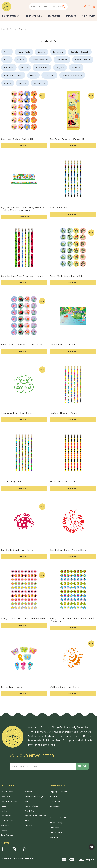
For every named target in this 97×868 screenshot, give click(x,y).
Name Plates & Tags (13, 75)
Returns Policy (56, 823)
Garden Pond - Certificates (63, 345)
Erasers (25, 68)
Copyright (54, 837)
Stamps (8, 83)
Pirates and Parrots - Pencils (64, 482)
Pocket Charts (31, 806)
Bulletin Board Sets (40, 60)
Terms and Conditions (60, 818)
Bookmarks (58, 52)
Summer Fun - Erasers (11, 687)
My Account (55, 806)
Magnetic (76, 68)
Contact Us (55, 801)
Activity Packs (24, 52)
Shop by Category (10, 16)
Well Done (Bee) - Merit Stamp (65, 687)
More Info (24, 146)
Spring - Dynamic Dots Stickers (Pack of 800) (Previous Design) (72, 620)
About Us (54, 797)
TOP (92, 847)
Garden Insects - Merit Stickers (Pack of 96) (22, 345)
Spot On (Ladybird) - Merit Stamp (17, 550)
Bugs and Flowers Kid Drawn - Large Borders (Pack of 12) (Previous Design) (22, 209)
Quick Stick (50, 75)
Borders (21, 60)
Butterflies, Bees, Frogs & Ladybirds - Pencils (22, 276)
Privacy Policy (56, 832)
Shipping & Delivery (58, 792)
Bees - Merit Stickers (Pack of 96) (17, 139)
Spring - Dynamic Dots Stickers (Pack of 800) (23, 618)
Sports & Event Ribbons (35, 816)
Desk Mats (9, 68)
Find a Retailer (88, 16)
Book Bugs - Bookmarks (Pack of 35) (67, 139)
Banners (42, 52)
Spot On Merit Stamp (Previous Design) (69, 550)
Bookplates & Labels (80, 52)
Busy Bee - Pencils (59, 208)
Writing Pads (40, 83)
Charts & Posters (83, 60)
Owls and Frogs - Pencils (13, 482)
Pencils (33, 75)
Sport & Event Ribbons (72, 75)
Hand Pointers (42, 68)
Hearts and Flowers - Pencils (64, 413)
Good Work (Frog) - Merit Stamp (16, 413)
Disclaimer (54, 828)
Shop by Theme (33, 16)
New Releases (54, 16)
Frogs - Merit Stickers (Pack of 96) (66, 276)
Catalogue (71, 16)
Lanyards (60, 68)
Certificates (62, 60)
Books (7, 60)
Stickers (23, 83)
